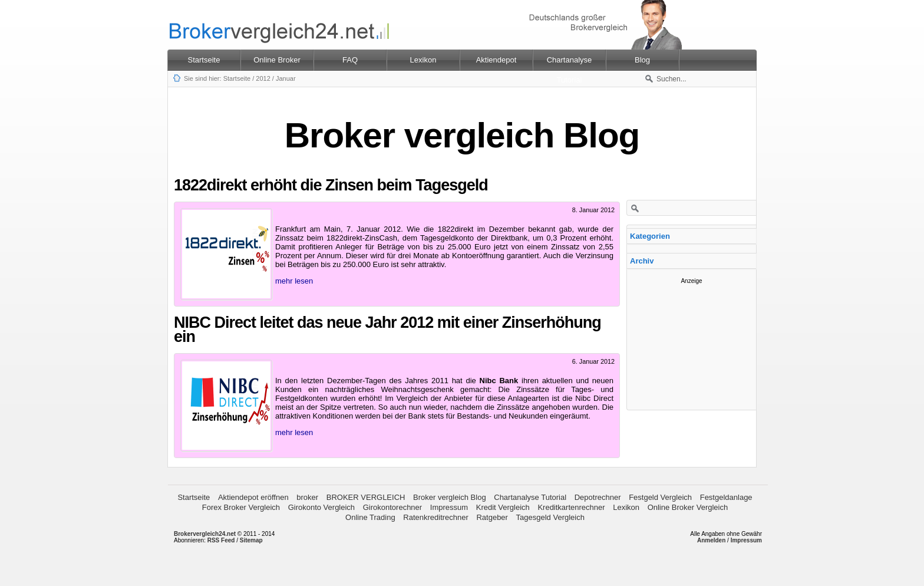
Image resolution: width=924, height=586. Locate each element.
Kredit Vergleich (503, 507)
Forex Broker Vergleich (241, 507)
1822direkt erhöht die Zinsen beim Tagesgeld (331, 185)
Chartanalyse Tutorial (530, 497)
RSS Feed (221, 540)
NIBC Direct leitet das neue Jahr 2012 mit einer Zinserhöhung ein (387, 330)
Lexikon (626, 507)
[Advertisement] (692, 343)
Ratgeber (492, 517)
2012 (263, 78)
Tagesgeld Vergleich (550, 517)
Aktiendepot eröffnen (253, 497)
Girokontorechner (392, 507)
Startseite (204, 60)
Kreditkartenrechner (571, 507)
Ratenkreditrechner (436, 517)
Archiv (642, 261)
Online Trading (370, 517)
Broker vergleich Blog (450, 497)
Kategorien (650, 236)
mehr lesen (294, 281)
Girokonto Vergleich (321, 507)
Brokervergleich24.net (205, 534)
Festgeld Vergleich (660, 497)
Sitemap (251, 540)
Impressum (449, 507)
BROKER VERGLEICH (366, 497)
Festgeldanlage (726, 497)
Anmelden (711, 540)
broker (307, 497)
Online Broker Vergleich (688, 507)
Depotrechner (598, 497)
